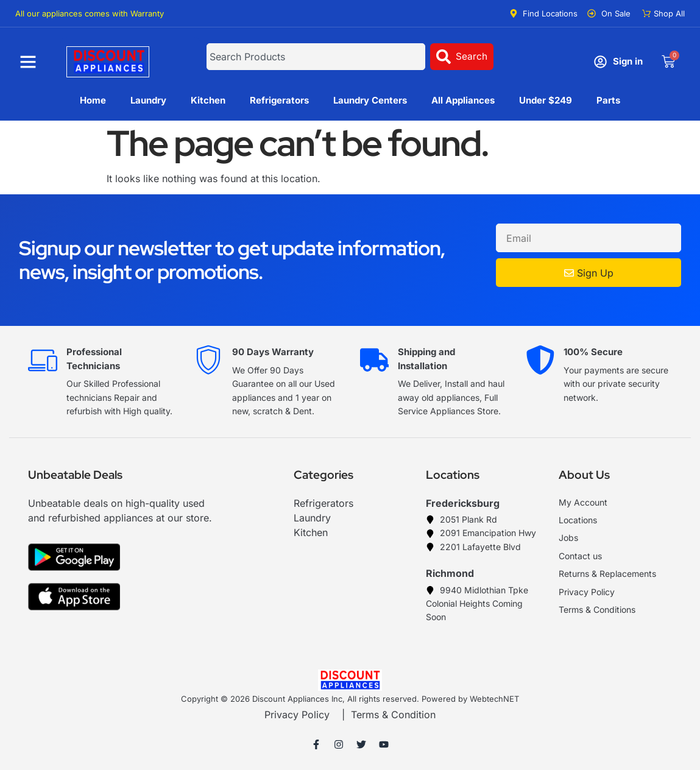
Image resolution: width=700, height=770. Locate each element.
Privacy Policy (297, 715)
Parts (608, 100)
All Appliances (463, 100)
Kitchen (208, 100)
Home (93, 100)
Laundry (148, 100)
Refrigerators (279, 100)
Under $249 (546, 100)
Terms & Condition (393, 715)
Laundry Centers (370, 100)
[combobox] (316, 57)
